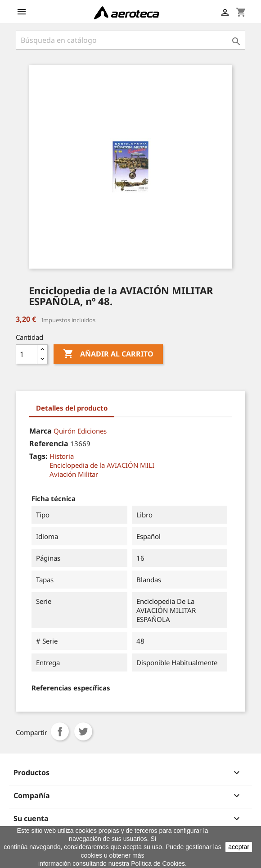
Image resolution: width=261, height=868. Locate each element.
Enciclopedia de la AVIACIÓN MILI (102, 465)
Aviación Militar (74, 474)
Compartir (60, 731)
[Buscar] (130, 40)
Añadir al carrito (108, 354)
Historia (62, 456)
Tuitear (83, 731)
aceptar (239, 847)
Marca (40, 431)
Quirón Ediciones (80, 431)
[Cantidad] (27, 354)
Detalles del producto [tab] (72, 408)
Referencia (49, 443)
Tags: (38, 456)
